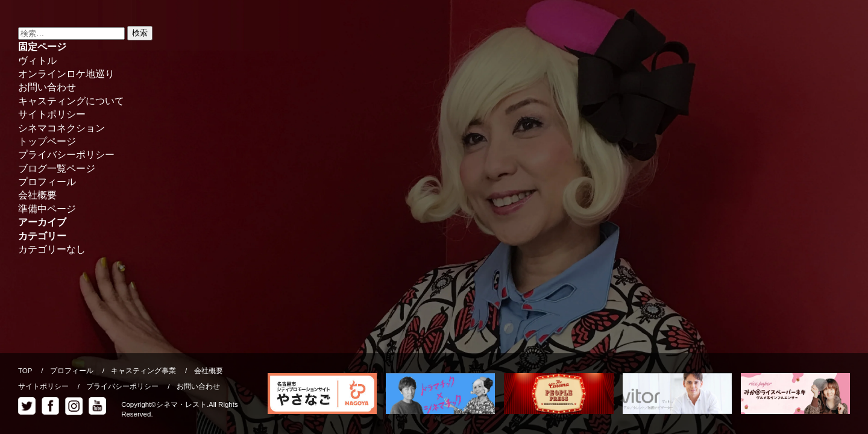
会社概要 (37, 195)
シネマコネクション (61, 128)
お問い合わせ (47, 87)
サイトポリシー (52, 114)
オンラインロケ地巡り (66, 74)
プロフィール (47, 182)
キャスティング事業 (143, 371)
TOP (25, 371)
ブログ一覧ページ (57, 168)
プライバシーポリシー (66, 155)
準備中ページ (47, 209)
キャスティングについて (71, 101)
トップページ (47, 141)
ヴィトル (37, 61)
